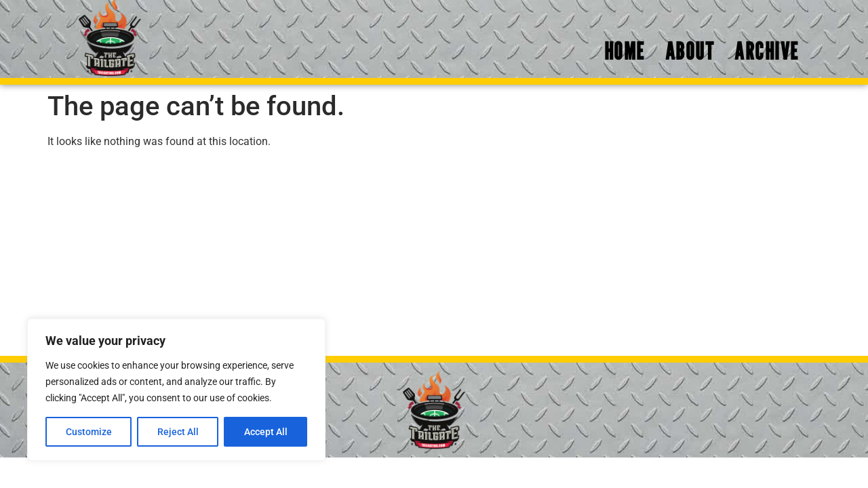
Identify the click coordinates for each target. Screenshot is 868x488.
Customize (89, 432)
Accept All (266, 432)
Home (625, 51)
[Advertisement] (434, 254)
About (690, 51)
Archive (767, 51)
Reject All (178, 432)
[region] (176, 390)
